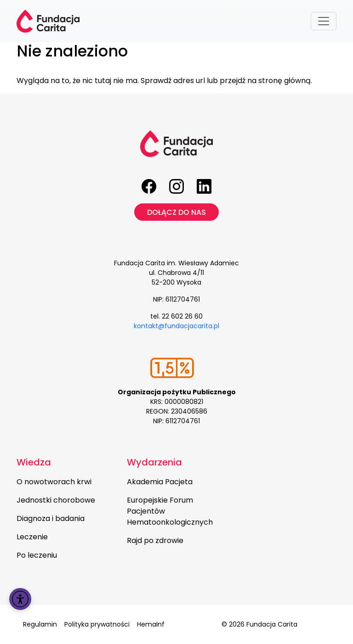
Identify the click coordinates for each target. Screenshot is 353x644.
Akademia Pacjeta (160, 482)
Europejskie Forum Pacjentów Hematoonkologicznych (170, 511)
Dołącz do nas (176, 212)
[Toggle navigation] (324, 21)
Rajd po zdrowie (155, 540)
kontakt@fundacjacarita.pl (176, 326)
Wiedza (34, 462)
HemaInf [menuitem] (151, 624)
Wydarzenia (154, 462)
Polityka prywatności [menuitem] (97, 624)
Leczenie (32, 537)
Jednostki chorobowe (56, 500)
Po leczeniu (37, 555)
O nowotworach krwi (54, 482)
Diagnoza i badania (51, 518)
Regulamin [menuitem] (40, 624)
